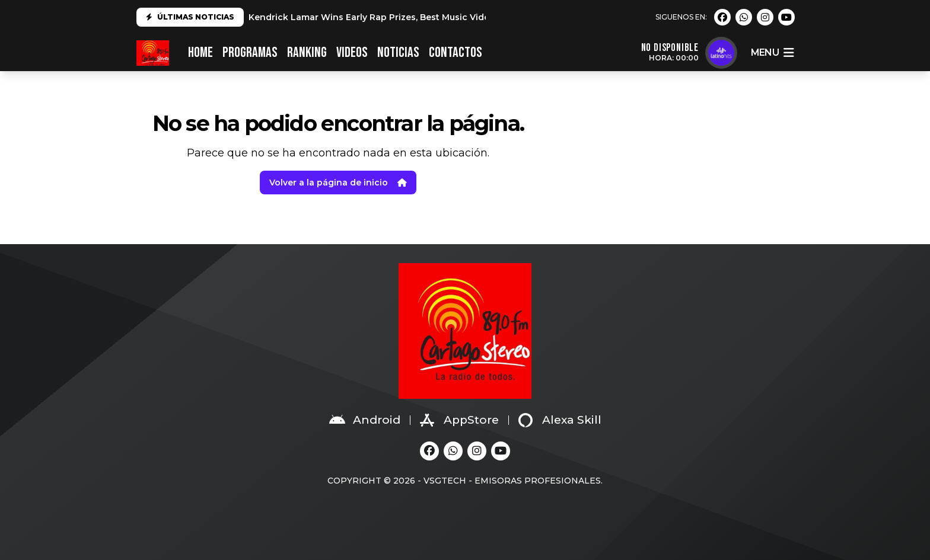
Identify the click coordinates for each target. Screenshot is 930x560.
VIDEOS (352, 52)
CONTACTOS (456, 52)
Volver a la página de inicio (338, 183)
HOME (200, 52)
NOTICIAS (398, 52)
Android (365, 420)
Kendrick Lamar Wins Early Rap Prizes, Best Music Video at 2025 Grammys (411, 17)
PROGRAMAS (250, 52)
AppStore (459, 420)
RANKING (307, 52)
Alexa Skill (560, 420)
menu (772, 53)
